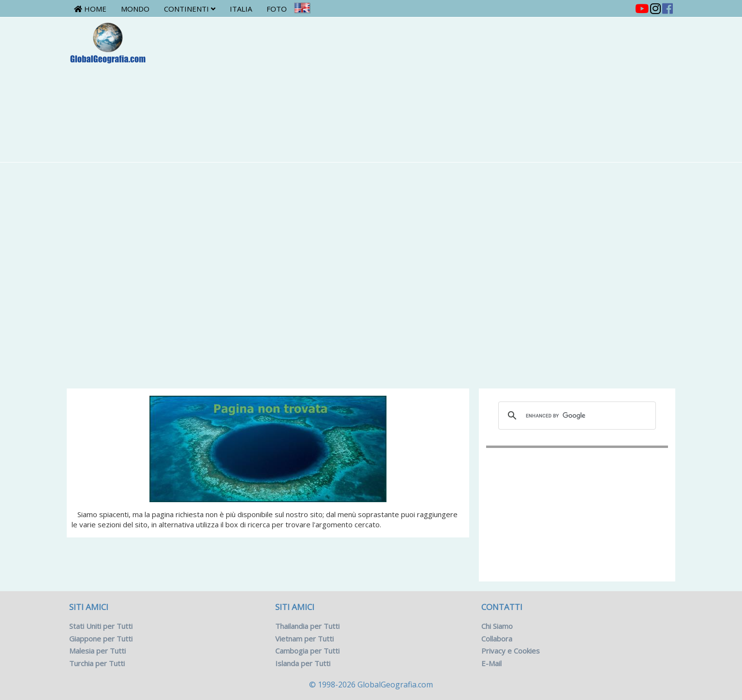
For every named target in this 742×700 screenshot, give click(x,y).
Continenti (190, 9)
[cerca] (576, 416)
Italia (241, 9)
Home (90, 9)
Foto (277, 9)
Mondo (135, 9)
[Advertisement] (421, 89)
